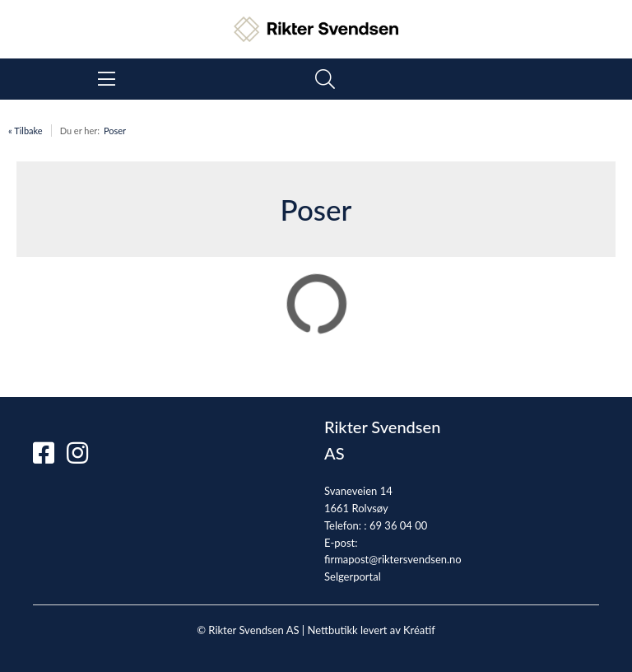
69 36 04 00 (398, 525)
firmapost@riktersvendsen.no (393, 559)
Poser (115, 131)
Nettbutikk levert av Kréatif (371, 630)
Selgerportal (353, 576)
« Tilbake (26, 131)
